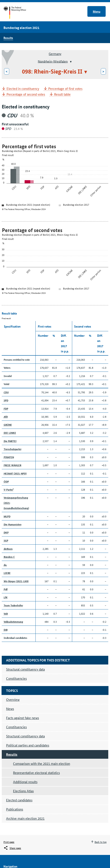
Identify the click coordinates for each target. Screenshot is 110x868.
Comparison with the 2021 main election (42, 763)
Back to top (101, 842)
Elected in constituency (23, 89)
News (10, 709)
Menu (97, 11)
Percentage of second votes (26, 94)
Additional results (25, 782)
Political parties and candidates (28, 745)
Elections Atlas (23, 791)
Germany (55, 54)
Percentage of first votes (65, 89)
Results (8, 38)
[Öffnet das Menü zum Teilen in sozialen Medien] (12, 848)
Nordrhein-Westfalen (53, 61)
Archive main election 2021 (25, 818)
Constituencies (16, 727)
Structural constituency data (25, 736)
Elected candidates (19, 800)
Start (19, 13)
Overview (13, 699)
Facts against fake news (22, 718)
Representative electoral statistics (36, 773)
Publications (15, 809)
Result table (62, 94)
